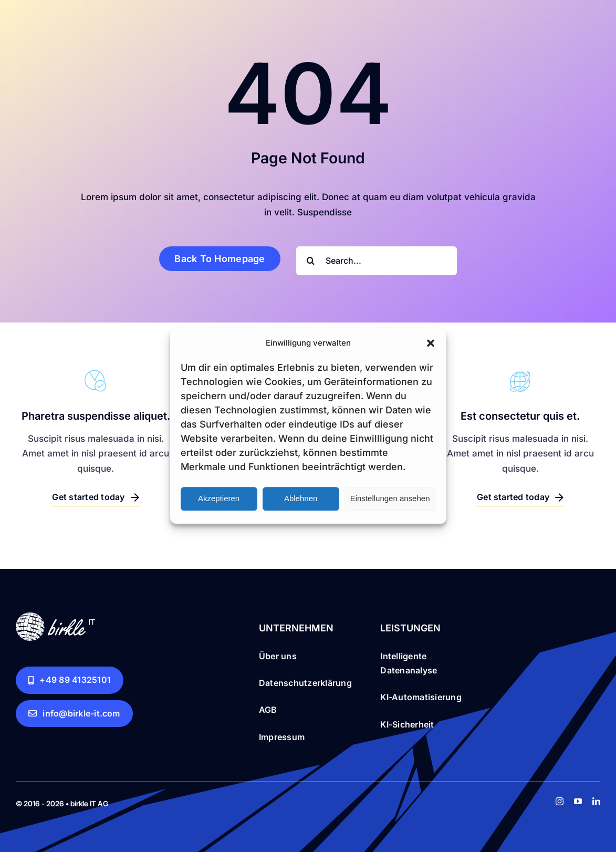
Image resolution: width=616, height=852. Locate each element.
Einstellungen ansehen (390, 498)
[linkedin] (596, 801)
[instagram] (560, 801)
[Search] (311, 261)
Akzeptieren (219, 498)
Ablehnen (301, 498)
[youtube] (578, 801)
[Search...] (377, 261)
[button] (431, 343)
